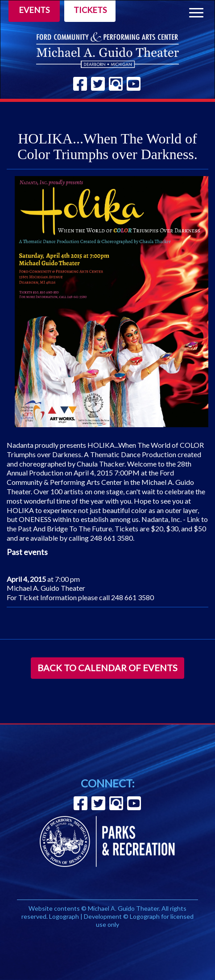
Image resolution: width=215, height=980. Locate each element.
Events (34, 10)
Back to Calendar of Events (107, 668)
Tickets (90, 10)
